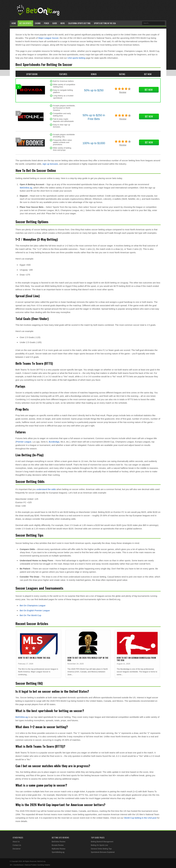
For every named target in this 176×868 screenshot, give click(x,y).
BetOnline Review (59, 842)
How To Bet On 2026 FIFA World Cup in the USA (88, 659)
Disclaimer (17, 849)
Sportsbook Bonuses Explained (103, 852)
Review (123, 92)
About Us (16, 842)
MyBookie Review (59, 849)
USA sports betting (76, 58)
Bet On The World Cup (31, 615)
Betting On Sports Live (99, 845)
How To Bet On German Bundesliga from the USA (136, 659)
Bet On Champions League (33, 605)
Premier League (24, 442)
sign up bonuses (50, 164)
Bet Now (149, 90)
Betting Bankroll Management (102, 842)
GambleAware (19, 865)
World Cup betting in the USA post (140, 818)
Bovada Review (58, 845)
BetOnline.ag (26, 188)
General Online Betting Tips (101, 849)
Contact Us (17, 845)
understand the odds (46, 489)
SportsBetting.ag (58, 852)
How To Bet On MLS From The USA (34, 658)
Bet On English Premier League (35, 610)
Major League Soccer (48, 38)
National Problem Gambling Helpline (37, 865)
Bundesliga (54, 442)
